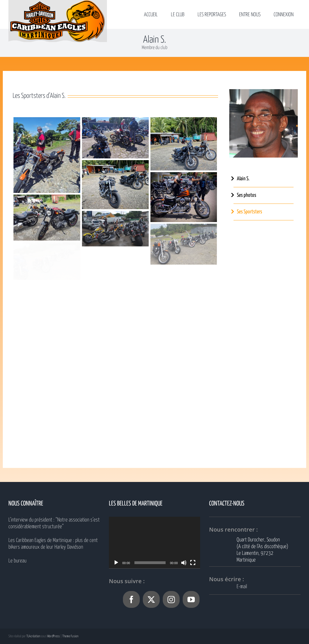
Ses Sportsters (250, 212)
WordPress (53, 636)
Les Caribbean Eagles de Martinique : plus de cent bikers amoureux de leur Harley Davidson (53, 544)
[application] (155, 542)
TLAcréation (33, 636)
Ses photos (247, 195)
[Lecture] (116, 563)
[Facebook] (131, 599)
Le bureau (17, 561)
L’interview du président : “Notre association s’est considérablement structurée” (54, 523)
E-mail (242, 587)
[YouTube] (191, 599)
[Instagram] (171, 599)
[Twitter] (151, 599)
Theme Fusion (70, 636)
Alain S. (243, 179)
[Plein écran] (193, 563)
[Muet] (184, 563)
